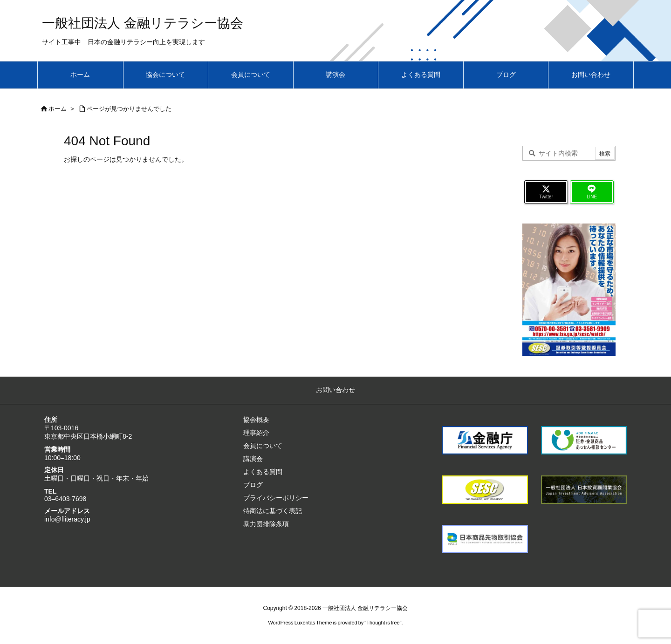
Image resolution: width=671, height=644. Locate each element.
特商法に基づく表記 (273, 511)
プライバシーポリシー (276, 498)
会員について (263, 446)
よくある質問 (263, 472)
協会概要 (256, 420)
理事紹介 (256, 433)
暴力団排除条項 (266, 524)
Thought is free (383, 623)
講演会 (253, 459)
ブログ (253, 485)
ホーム (58, 109)
